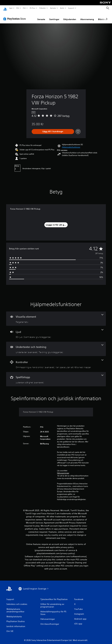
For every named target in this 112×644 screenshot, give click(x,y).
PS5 (18, 8)
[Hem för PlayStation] (5, 8)
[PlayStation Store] (15, 16)
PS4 (24, 8)
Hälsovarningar (63, 470)
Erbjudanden (70, 17)
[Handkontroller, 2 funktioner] (56, 361)
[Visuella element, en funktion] (56, 316)
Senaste (41, 17)
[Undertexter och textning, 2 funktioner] (56, 346)
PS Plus (32, 8)
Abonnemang (87, 17)
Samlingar (54, 17)
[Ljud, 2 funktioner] (56, 331)
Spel (11, 8)
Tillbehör (43, 8)
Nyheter (53, 8)
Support (71, 8)
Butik (62, 8)
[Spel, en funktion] (56, 376)
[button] (71, 144)
